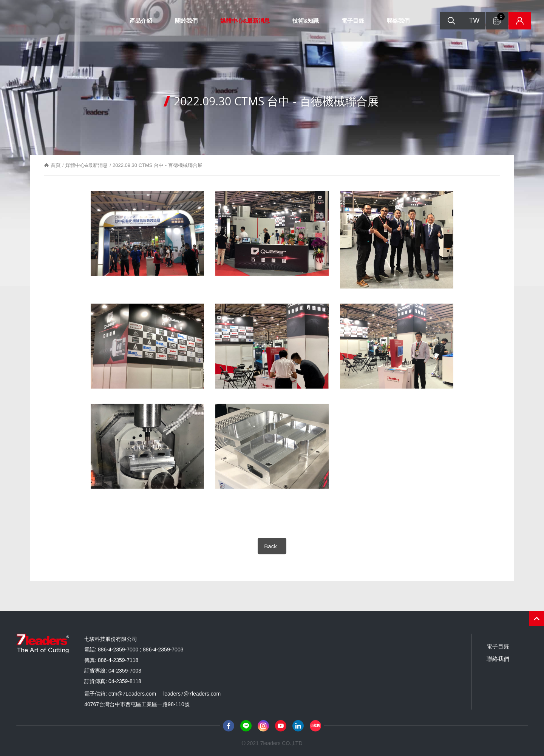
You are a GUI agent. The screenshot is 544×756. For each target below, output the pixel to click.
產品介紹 (140, 21)
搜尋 (447, 21)
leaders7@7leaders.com (192, 694)
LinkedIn (298, 726)
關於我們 (185, 21)
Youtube (281, 726)
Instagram (263, 726)
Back (270, 546)
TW (470, 21)
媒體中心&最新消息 (244, 21)
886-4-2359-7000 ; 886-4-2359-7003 (141, 650)
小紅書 (315, 726)
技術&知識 (305, 21)
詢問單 (497, 17)
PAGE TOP (536, 619)
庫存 (516, 21)
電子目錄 (352, 21)
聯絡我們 (397, 21)
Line (246, 726)
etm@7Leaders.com (132, 694)
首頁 (56, 165)
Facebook (229, 726)
